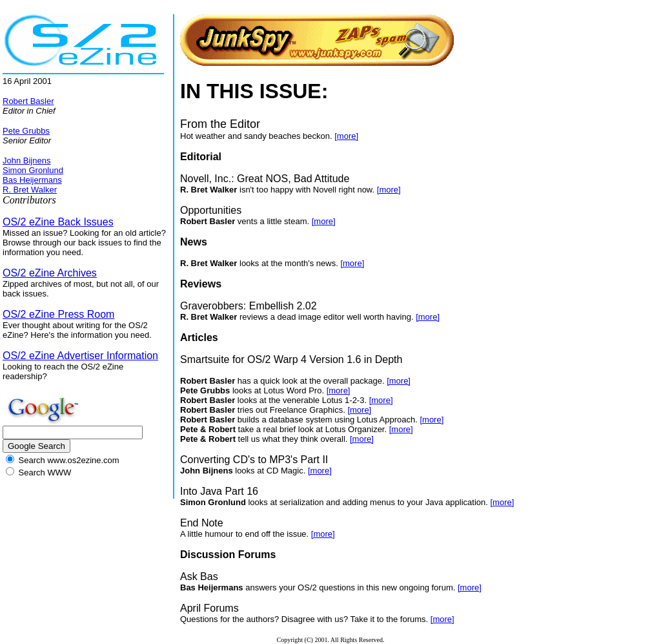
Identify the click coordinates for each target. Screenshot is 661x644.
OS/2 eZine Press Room (58, 314)
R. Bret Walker (30, 190)
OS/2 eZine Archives (50, 273)
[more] (346, 136)
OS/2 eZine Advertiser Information (80, 356)
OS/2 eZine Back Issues (58, 222)
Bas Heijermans (32, 180)
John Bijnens (26, 161)
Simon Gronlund (33, 170)
